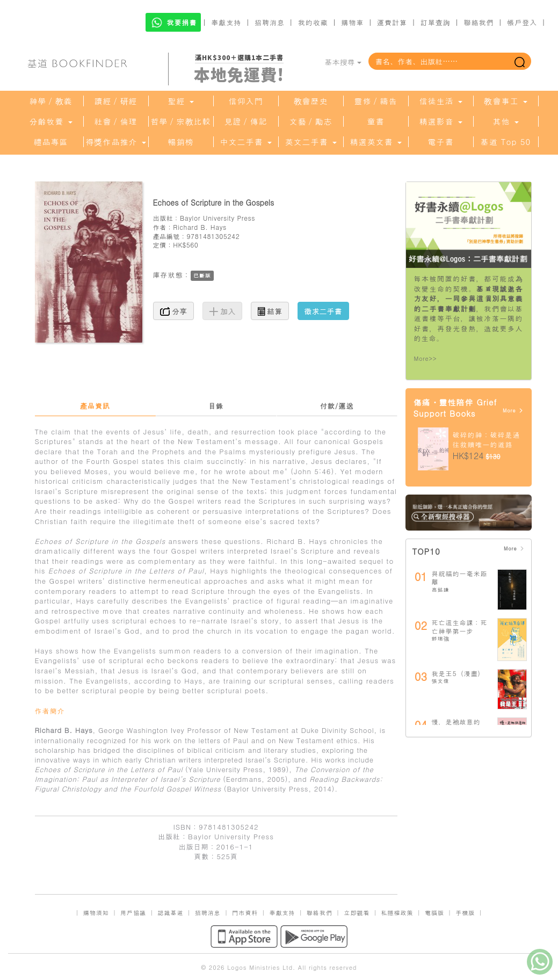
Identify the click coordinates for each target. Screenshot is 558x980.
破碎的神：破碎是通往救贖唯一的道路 (487, 440)
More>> (426, 358)
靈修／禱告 (376, 101)
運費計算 (392, 22)
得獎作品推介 (115, 142)
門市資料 (245, 913)
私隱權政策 (397, 913)
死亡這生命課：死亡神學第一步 (460, 626)
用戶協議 (133, 913)
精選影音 (440, 121)
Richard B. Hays (200, 227)
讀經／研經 (116, 101)
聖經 (180, 101)
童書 (376, 121)
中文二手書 (245, 142)
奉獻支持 (226, 22)
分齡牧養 (50, 121)
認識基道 (170, 913)
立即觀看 (357, 913)
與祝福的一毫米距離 (460, 578)
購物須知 (96, 913)
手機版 (465, 913)
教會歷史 (311, 101)
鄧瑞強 (441, 638)
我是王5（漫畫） (458, 673)
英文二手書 (310, 142)
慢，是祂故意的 (456, 721)
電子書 (441, 142)
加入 (223, 311)
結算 (270, 311)
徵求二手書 (323, 311)
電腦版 (434, 913)
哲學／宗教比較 (181, 121)
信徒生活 (440, 101)
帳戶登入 (522, 22)
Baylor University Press (218, 218)
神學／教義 (51, 101)
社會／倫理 (116, 121)
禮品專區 (51, 142)
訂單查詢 (436, 22)
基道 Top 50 (506, 142)
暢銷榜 (181, 142)
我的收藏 (313, 22)
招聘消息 (270, 22)
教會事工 (505, 101)
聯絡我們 (479, 22)
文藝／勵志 (311, 121)
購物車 (352, 22)
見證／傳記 (246, 121)
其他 (505, 121)
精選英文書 (375, 142)
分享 (174, 311)
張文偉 (441, 681)
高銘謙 (441, 590)
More (513, 411)
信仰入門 (246, 101)
